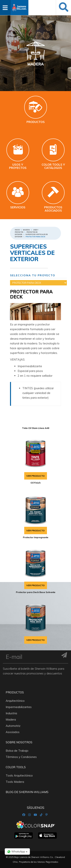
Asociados (13, 732)
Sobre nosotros (19, 742)
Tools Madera (15, 782)
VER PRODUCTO (35, 476)
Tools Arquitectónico (19, 775)
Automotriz (13, 726)
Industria (11, 713)
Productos (15, 692)
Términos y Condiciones (21, 757)
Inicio (17, 230)
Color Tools (16, 767)
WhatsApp (17, 852)
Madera (26, 230)
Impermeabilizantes (19, 707)
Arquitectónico (15, 701)
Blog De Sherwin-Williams (27, 792)
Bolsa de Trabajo (17, 751)
